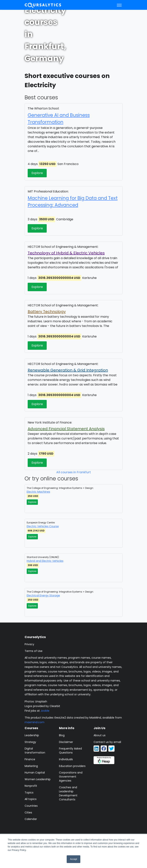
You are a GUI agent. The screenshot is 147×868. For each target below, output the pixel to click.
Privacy (29, 644)
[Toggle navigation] (119, 5)
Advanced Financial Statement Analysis (66, 429)
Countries (31, 806)
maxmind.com (34, 722)
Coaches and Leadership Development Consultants (68, 793)
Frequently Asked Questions (70, 751)
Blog (62, 735)
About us (100, 735)
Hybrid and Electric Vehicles (45, 561)
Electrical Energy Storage (43, 595)
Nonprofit (31, 786)
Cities (28, 812)
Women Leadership (38, 779)
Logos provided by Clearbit (42, 706)
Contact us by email (107, 742)
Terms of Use (34, 651)
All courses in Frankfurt (74, 472)
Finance (30, 759)
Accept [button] (73, 859)
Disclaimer (66, 742)
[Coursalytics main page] (43, 5)
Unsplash (41, 701)
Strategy (30, 742)
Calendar (31, 819)
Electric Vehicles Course (43, 526)
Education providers (72, 766)
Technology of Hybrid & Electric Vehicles (66, 253)
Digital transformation (35, 751)
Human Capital (35, 773)
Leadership (32, 735)
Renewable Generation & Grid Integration (68, 370)
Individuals (66, 759)
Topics (29, 793)
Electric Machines (38, 492)
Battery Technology (47, 312)
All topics (31, 799)
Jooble (45, 711)
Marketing (31, 766)
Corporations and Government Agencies (71, 777)
